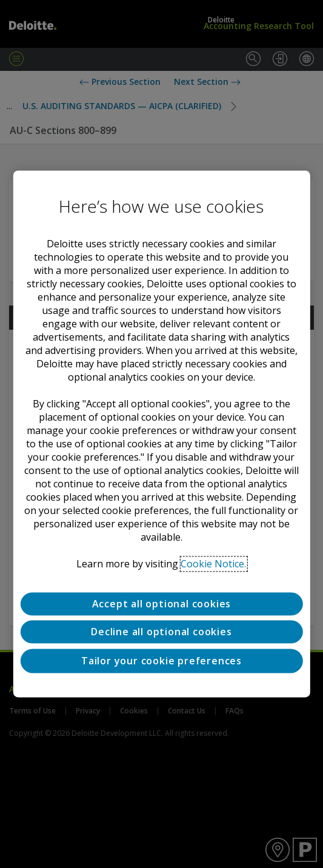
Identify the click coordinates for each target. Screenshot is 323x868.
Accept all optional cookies (162, 604)
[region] (161, 434)
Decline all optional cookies (161, 632)
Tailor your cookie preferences (161, 661)
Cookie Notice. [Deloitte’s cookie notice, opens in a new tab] (213, 564)
